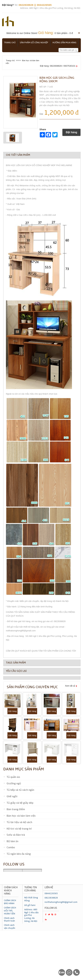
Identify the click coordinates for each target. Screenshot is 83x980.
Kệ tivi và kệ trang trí (19, 829)
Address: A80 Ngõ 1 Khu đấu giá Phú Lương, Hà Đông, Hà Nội (32, 915)
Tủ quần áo (13, 777)
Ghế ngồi (12, 796)
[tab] (42, 678)
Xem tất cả (70, 686)
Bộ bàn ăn (12, 841)
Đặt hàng (72, 132)
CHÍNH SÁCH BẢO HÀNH (10, 902)
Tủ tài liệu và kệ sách (19, 822)
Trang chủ (10, 43)
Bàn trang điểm (16, 809)
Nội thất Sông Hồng (31, 899)
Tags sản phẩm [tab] (16, 663)
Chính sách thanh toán (9, 919)
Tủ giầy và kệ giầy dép (20, 803)
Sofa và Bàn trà (16, 835)
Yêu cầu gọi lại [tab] (16, 671)
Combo (11, 847)
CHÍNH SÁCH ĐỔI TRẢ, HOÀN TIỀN (10, 911)
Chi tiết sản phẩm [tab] (18, 155)
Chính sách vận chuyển (10, 927)
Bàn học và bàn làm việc (21, 816)
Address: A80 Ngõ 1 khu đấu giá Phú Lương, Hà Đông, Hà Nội (50, 8)
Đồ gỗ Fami (30, 905)
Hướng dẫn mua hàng (66, 43)
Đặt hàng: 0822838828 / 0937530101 (58, 66)
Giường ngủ (14, 783)
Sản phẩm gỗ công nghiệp (35, 43)
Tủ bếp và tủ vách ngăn (20, 790)
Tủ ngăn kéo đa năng (19, 854)
